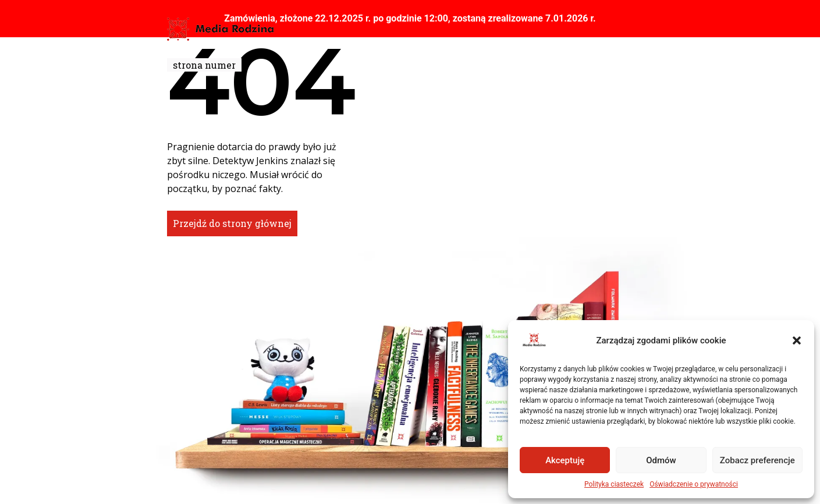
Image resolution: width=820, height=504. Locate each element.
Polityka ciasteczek (614, 484)
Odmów (661, 460)
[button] (797, 340)
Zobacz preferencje (757, 460)
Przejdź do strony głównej (232, 223)
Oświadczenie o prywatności (694, 484)
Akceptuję (565, 460)
